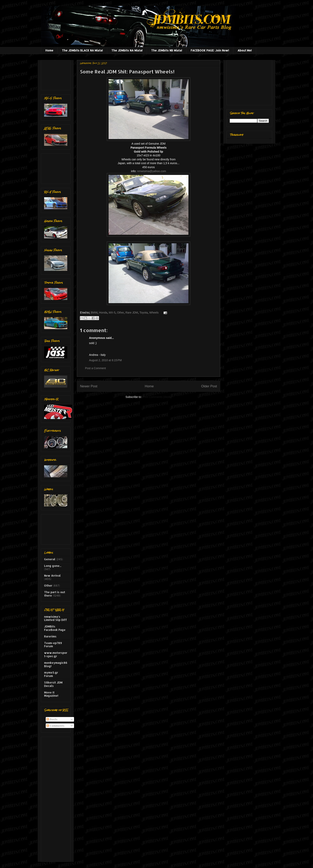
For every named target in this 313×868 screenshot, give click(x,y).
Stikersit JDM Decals (53, 684)
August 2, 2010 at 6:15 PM (105, 360)
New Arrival (52, 576)
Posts (52, 719)
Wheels (154, 313)
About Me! (245, 50)
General (50, 559)
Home (49, 50)
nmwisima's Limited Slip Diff (55, 618)
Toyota (144, 313)
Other (120, 313)
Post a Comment (95, 368)
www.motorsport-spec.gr (56, 654)
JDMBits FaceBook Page (55, 628)
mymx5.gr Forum (51, 674)
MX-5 (112, 313)
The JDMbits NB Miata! (167, 50)
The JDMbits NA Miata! (127, 50)
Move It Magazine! (51, 694)
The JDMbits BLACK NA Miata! (82, 50)
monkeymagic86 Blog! (56, 664)
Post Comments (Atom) (157, 397)
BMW (94, 313)
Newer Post (89, 386)
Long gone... (53, 566)
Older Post (209, 386)
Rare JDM (132, 313)
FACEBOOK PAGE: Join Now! (210, 50)
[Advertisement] (57, 74)
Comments (55, 726)
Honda (103, 313)
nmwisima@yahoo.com (152, 171)
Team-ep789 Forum (53, 645)
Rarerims (50, 636)
